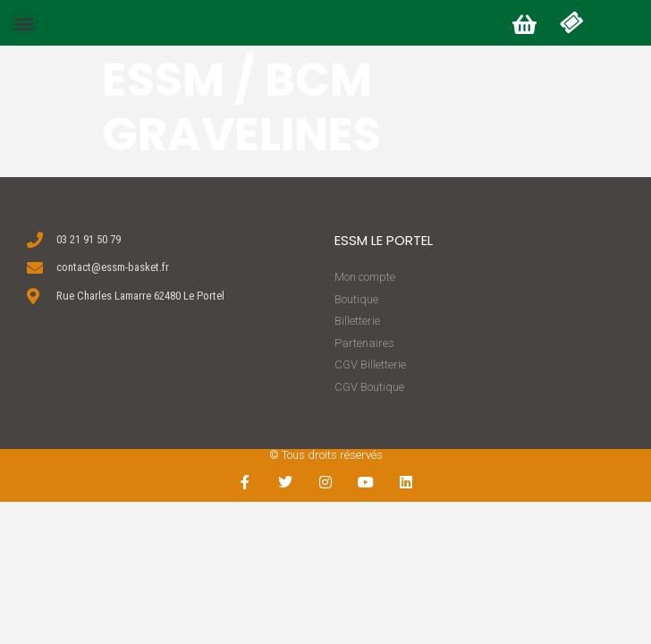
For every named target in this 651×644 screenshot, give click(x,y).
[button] (24, 23)
